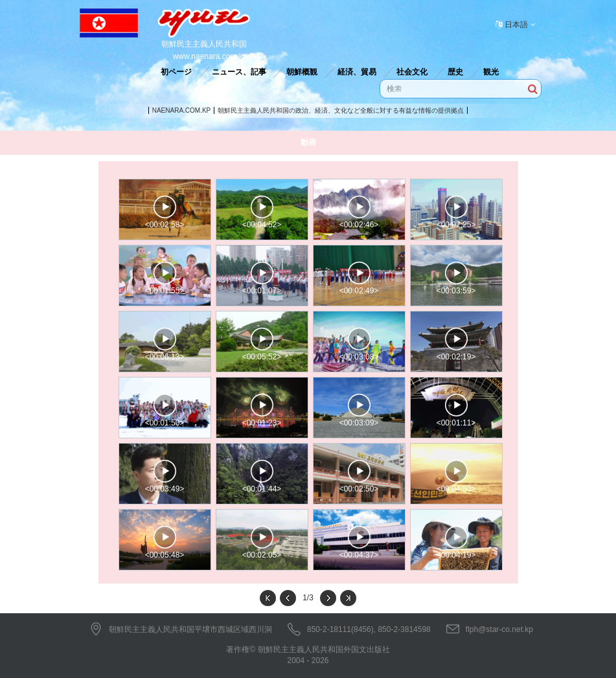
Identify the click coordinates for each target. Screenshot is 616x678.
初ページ (176, 72)
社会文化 (412, 72)
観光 (491, 72)
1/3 (308, 598)
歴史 (455, 72)
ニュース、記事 (239, 72)
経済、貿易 (357, 72)
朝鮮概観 (302, 72)
